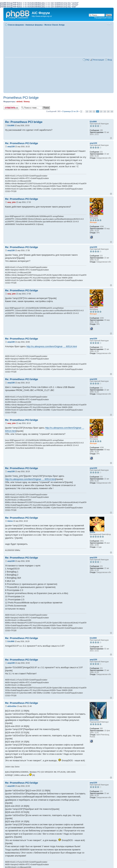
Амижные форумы (34, 25)
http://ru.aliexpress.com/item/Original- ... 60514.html (52, 346)
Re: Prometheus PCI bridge (24, 122)
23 (101, 111)
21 (94, 111)
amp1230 (11, 147)
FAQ (87, 60)
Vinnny (27, 102)
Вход (110, 60)
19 (87, 111)
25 (108, 111)
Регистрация (99, 60)
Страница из (70, 111)
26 (112, 111)
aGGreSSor (12, 706)
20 (90, 111)
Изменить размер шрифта (109, 24)
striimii (19, 102)
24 (105, 111)
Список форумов (16, 25)
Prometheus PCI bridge (21, 98)
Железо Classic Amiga (55, 25)
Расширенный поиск (103, 18)
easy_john (12, 202)
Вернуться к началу (111, 138)
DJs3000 (11, 126)
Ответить (11, 108)
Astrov (10, 521)
